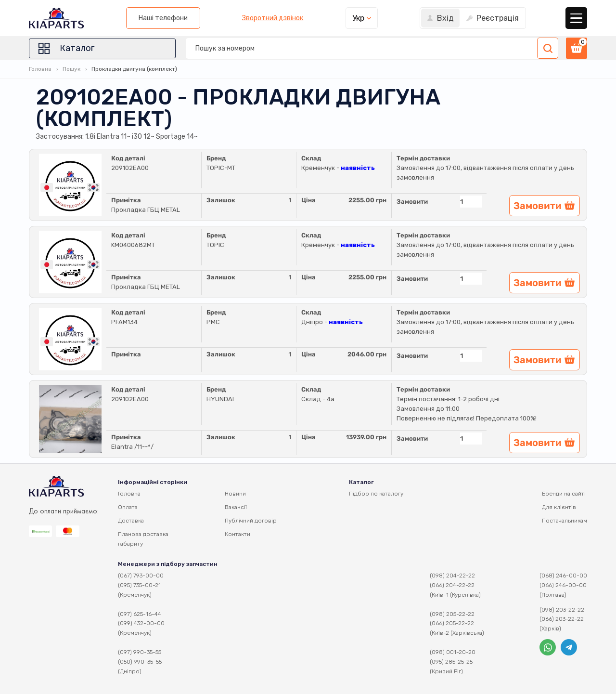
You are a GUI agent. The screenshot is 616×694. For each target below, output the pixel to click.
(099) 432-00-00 (141, 623)
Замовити (412, 202)
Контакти (237, 534)
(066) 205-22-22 (452, 623)
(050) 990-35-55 (140, 662)
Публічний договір (251, 521)
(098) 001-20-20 (453, 652)
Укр (358, 18)
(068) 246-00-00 (563, 576)
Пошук (71, 69)
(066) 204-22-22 (452, 585)
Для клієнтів (559, 507)
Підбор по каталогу (376, 494)
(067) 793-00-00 (141, 576)
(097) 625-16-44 (140, 614)
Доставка (131, 521)
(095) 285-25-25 (451, 662)
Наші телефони (163, 18)
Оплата (128, 507)
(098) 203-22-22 (562, 610)
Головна (40, 69)
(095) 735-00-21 (139, 585)
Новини (235, 494)
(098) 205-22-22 (452, 614)
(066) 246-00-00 (563, 585)
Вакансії (236, 507)
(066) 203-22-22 (562, 619)
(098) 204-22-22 (452, 576)
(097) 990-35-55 (140, 652)
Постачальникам (565, 521)
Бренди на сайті (564, 494)
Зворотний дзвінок (273, 18)
